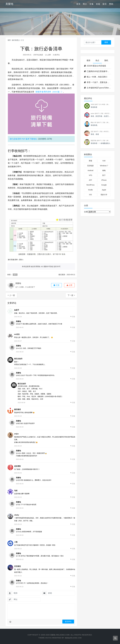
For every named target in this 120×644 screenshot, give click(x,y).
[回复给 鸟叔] (73, 497)
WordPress (90, 185)
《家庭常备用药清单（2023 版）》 (49, 92)
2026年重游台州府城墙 (95, 66)
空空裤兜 (17, 566)
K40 (104, 161)
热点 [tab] (97, 60)
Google (104, 185)
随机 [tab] (106, 60)
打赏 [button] (56, 285)
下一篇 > (71, 295)
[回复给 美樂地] (73, 327)
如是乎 (17, 310)
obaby (17, 515)
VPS (90, 175)
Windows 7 (104, 166)
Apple (104, 190)
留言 (105, 4)
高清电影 (90, 166)
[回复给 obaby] (73, 524)
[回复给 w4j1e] (73, 446)
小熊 (16, 542)
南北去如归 (18, 359)
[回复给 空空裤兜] (73, 576)
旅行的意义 (16, 40)
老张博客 (17, 466)
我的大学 (104, 195)
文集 (92, 4)
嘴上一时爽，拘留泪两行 (96, 77)
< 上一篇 (11, 295)
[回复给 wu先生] (73, 341)
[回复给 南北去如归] (73, 368)
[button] (69, 285)
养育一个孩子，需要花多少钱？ (97, 82)
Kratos (47, 638)
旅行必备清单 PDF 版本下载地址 (23, 139)
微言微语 (17, 409)
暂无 (15, 275)
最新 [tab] (88, 60)
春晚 (104, 170)
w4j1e (16, 434)
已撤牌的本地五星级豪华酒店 (97, 71)
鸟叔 (16, 491)
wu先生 (17, 334)
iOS (90, 195)
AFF (90, 180)
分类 (86, 212)
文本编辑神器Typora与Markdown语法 (97, 88)
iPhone (104, 180)
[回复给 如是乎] (73, 317)
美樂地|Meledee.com (74, 638)
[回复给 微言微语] (73, 416)
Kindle (91, 190)
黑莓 (90, 161)
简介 (85, 4)
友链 (98, 4)
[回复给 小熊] (73, 549)
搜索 (106, 42)
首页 (78, 4)
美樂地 (18, 321)
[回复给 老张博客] (73, 473)
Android (90, 170)
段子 (104, 175)
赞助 (111, 4)
